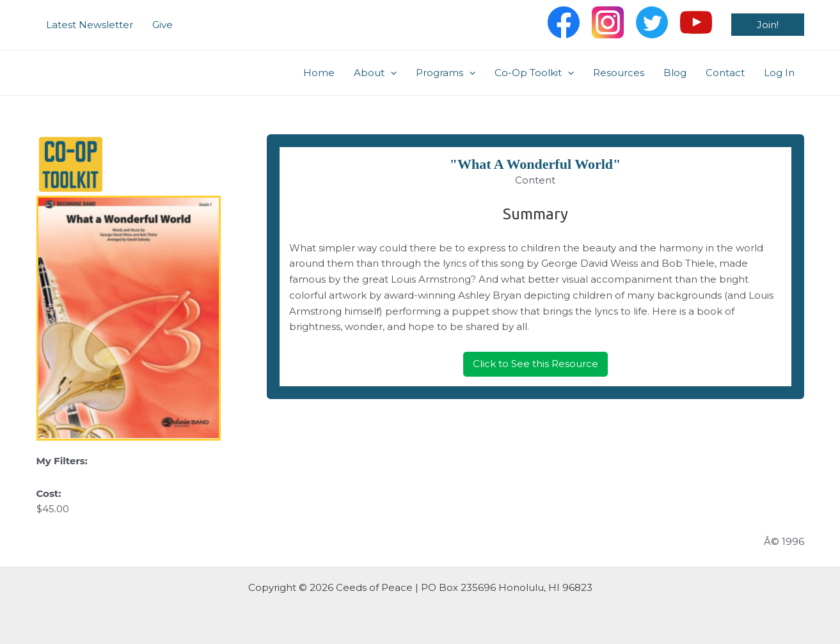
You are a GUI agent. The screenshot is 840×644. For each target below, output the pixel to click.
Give (162, 25)
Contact (725, 73)
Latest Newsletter (90, 25)
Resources (619, 73)
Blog (675, 73)
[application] (391, 73)
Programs (446, 73)
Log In (779, 73)
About (375, 73)
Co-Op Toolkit (534, 73)
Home (319, 73)
